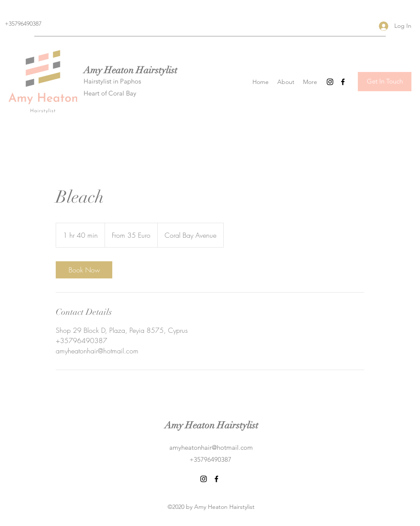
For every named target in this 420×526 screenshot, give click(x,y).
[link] (84, 270)
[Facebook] (343, 82)
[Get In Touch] (385, 82)
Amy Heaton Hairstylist (130, 70)
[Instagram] (330, 82)
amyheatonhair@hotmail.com (211, 447)
